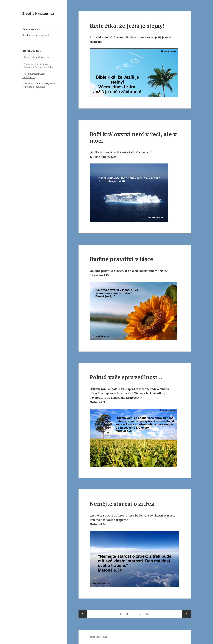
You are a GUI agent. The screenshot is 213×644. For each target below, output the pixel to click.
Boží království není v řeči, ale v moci (133, 137)
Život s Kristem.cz (38, 13)
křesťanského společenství (34, 75)
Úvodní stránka (31, 30)
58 (149, 613)
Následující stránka (186, 614)
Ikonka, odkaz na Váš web (36, 35)
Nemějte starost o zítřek (122, 504)
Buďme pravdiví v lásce (121, 259)
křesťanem (28, 67)
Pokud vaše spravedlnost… (126, 377)
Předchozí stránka (83, 614)
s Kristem (34, 57)
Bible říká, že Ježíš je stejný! (127, 26)
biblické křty (42, 84)
